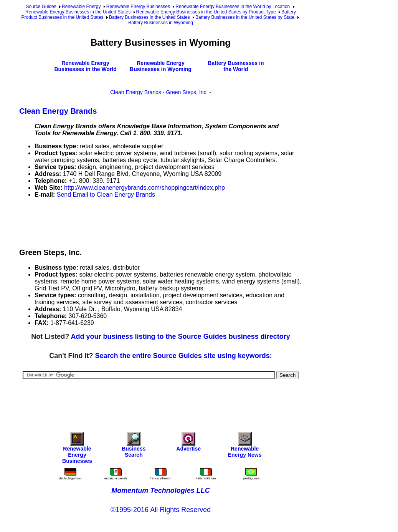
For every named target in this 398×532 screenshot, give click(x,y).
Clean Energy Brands (136, 92)
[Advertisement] (159, 222)
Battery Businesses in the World (236, 66)
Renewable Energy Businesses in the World (85, 66)
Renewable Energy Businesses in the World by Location (233, 7)
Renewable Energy (81, 7)
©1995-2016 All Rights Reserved (161, 510)
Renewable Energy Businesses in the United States (78, 12)
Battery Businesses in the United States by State (245, 17)
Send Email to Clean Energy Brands (106, 195)
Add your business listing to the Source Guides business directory (181, 336)
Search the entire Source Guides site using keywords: (184, 356)
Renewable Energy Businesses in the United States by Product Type (206, 12)
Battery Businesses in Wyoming (161, 23)
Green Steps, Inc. (187, 92)
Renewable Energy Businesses (138, 7)
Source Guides (41, 7)
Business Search (134, 447)
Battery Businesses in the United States (149, 17)
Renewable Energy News (245, 447)
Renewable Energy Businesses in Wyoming (161, 66)
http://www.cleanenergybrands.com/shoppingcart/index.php (145, 188)
